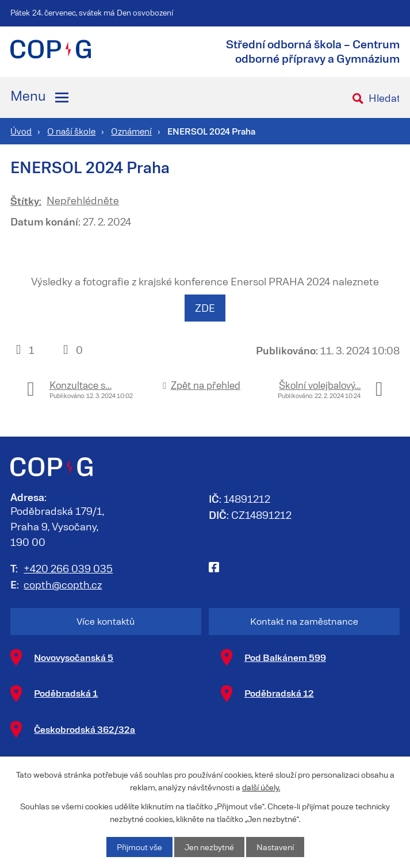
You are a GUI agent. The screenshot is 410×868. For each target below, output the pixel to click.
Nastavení (275, 847)
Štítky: (26, 200)
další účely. (261, 787)
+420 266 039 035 (68, 568)
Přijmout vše (139, 847)
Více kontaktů (106, 621)
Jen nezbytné (209, 847)
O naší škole (71, 131)
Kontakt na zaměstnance (304, 621)
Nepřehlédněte (83, 200)
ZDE (205, 308)
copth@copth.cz (63, 584)
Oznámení (131, 131)
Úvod (21, 131)
